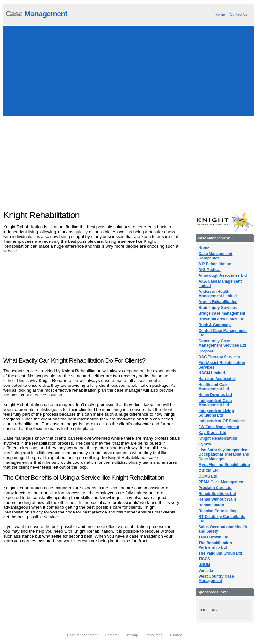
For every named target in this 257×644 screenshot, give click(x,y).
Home (220, 14)
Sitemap (131, 635)
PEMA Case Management (222, 482)
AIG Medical (210, 270)
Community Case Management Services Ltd (222, 343)
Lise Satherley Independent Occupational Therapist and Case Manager (224, 454)
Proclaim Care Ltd (215, 488)
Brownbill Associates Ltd (222, 319)
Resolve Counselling (217, 511)
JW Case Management (219, 427)
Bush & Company (215, 325)
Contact (111, 635)
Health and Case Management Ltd (214, 387)
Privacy (176, 635)
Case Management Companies (215, 256)
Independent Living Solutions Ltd (216, 413)
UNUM (204, 565)
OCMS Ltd (208, 476)
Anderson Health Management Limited (218, 294)
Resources (154, 635)
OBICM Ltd (208, 470)
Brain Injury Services (218, 308)
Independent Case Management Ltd (215, 403)
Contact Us (239, 14)
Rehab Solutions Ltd (217, 494)
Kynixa (205, 444)
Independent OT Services (222, 421)
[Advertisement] (128, 71)
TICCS (204, 559)
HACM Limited (212, 373)
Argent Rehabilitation (218, 302)
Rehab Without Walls (218, 499)
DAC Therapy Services (219, 357)
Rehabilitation (211, 505)
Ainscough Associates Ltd (223, 275)
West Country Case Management (216, 579)
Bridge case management (222, 313)
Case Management (82, 635)
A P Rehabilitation (215, 264)
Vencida (206, 571)
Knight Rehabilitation (218, 438)
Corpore (206, 351)
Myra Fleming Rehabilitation (224, 465)
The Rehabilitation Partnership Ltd (215, 545)
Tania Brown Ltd (213, 537)
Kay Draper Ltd (212, 433)
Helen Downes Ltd (215, 395)
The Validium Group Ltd (220, 553)
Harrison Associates (217, 379)
